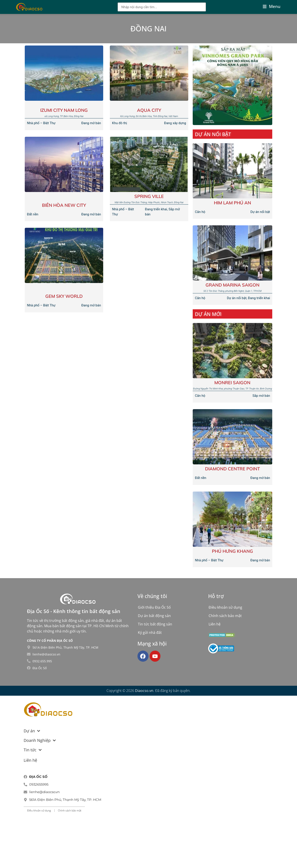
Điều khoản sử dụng (225, 607)
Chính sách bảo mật (225, 616)
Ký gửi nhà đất (150, 632)
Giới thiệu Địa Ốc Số (154, 607)
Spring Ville (149, 196)
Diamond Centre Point (232, 469)
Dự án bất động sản (154, 616)
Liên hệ (215, 624)
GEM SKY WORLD (64, 296)
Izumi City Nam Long (64, 110)
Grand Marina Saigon (232, 285)
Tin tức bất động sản (155, 624)
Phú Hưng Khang (232, 551)
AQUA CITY (149, 110)
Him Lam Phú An (232, 203)
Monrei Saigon (232, 383)
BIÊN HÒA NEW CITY (64, 205)
